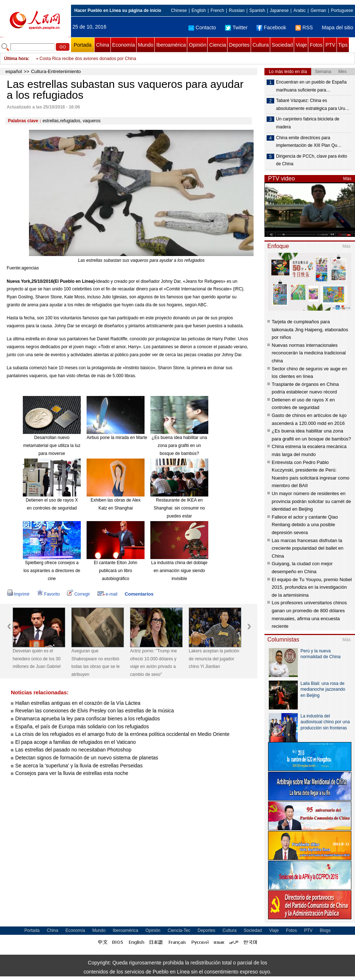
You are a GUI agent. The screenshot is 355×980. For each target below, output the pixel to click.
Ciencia (218, 45)
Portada (82, 45)
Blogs (325, 930)
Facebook (271, 27)
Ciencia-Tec (179, 930)
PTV (330, 45)
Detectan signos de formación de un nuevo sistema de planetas (87, 758)
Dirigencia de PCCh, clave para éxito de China (312, 160)
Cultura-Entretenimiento (56, 71)
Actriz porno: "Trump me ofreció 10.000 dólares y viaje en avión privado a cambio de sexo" (127, 55)
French (217, 10)
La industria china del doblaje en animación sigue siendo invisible (179, 570)
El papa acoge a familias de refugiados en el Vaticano (76, 742)
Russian (237, 10)
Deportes (239, 45)
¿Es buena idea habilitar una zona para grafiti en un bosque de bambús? (179, 445)
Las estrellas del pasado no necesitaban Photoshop (73, 750)
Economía (124, 45)
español (14, 71)
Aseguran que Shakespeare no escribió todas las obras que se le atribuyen (95, 663)
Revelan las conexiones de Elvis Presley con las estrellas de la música (95, 711)
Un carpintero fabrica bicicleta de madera (308, 123)
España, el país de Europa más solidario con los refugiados (82, 727)
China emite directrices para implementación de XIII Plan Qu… (309, 142)
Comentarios (139, 594)
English (199, 10)
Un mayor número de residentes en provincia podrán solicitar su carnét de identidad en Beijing (311, 501)
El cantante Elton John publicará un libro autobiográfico (116, 570)
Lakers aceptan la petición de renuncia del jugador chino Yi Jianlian (214, 659)
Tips (343, 45)
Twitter (236, 27)
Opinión (197, 45)
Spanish (257, 10)
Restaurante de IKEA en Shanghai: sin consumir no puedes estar (179, 508)
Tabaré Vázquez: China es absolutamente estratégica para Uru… (313, 105)
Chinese (179, 10)
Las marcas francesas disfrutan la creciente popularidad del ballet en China (308, 548)
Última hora (16, 59)
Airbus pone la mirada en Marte (117, 438)
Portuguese (342, 10)
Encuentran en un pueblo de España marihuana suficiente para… (311, 86)
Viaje (301, 45)
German (318, 10)
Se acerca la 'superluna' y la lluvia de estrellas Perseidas (79, 766)
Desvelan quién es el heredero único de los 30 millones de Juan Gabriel (37, 659)
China (103, 45)
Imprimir (18, 594)
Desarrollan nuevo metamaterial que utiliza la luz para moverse (52, 445)
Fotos (316, 45)
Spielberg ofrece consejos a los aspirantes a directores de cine (52, 570)
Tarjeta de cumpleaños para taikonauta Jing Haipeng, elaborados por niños (310, 329)
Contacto (202, 27)
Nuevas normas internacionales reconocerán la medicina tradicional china (309, 353)
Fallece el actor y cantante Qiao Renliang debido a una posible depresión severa (305, 525)
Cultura (261, 45)
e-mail (108, 594)
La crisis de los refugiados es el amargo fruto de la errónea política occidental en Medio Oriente (122, 734)
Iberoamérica (171, 45)
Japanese (279, 10)
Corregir (78, 594)
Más (347, 179)
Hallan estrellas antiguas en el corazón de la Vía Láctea (78, 703)
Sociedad (282, 45)
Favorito (48, 594)
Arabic (300, 10)
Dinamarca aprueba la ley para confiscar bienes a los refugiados (87, 719)
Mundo (146, 45)
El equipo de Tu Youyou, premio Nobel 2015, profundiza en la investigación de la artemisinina (312, 587)
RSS (304, 27)
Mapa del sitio (338, 27)
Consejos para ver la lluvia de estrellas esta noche (72, 773)
